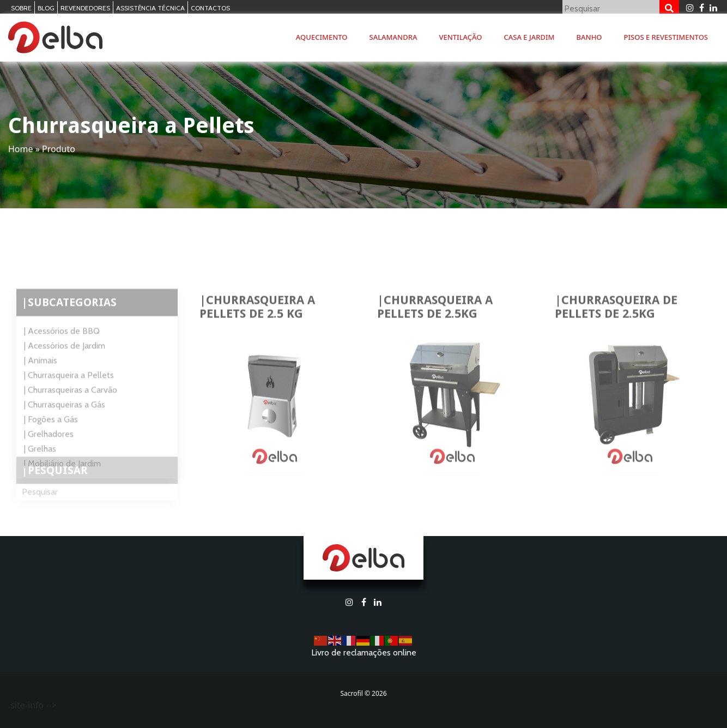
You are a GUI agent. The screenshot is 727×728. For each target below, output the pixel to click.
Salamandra (393, 37)
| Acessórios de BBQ (62, 353)
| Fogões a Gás (51, 441)
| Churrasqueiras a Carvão (71, 412)
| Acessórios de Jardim (65, 368)
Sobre (21, 8)
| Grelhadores (49, 456)
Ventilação (460, 37)
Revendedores (85, 8)
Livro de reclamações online (364, 652)
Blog (46, 8)
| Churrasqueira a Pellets (69, 397)
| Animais (41, 383)
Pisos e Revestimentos (666, 37)
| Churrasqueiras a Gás (65, 427)
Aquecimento (322, 37)
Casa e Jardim (529, 37)
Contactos (210, 8)
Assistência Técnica (150, 8)
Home (21, 149)
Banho (589, 37)
